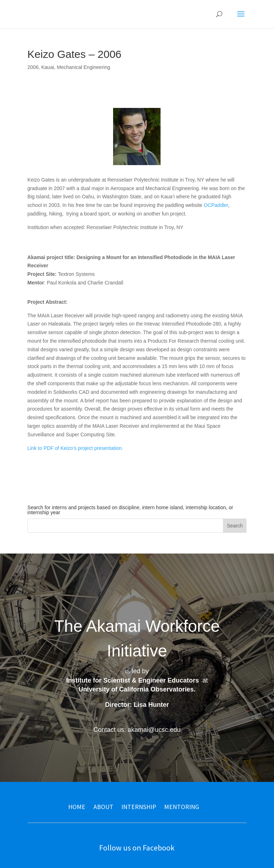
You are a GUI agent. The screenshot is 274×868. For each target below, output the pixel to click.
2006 (33, 67)
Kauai (48, 67)
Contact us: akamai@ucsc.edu (137, 730)
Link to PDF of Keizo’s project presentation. (75, 448)
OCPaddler (216, 205)
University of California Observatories (136, 689)
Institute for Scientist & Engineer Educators (132, 680)
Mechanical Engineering (83, 67)
